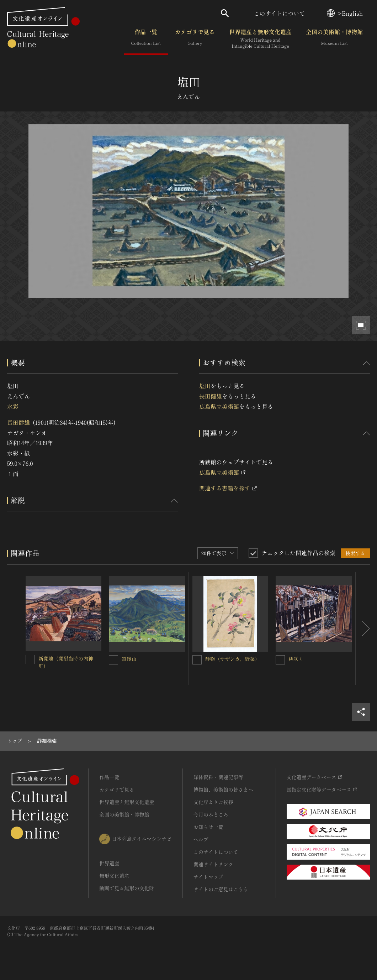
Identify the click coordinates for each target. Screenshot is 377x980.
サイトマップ (208, 877)
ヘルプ (201, 839)
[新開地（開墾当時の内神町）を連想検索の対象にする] (30, 660)
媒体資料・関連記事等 (218, 777)
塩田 (205, 386)
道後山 (129, 659)
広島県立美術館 (219, 406)
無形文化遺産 (114, 876)
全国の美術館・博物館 (334, 39)
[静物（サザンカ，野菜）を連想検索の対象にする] (197, 660)
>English (345, 13)
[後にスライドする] (363, 629)
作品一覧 (146, 39)
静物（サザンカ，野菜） (233, 659)
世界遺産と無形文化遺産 (260, 39)
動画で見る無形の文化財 (127, 888)
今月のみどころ (211, 814)
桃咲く (296, 659)
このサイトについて (280, 13)
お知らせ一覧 (208, 827)
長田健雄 (18, 422)
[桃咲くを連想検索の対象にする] (280, 660)
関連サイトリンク (213, 864)
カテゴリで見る (195, 39)
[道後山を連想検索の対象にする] (113, 660)
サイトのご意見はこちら (221, 889)
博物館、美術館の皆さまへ (223, 789)
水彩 (13, 406)
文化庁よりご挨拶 (213, 802)
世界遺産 (109, 863)
